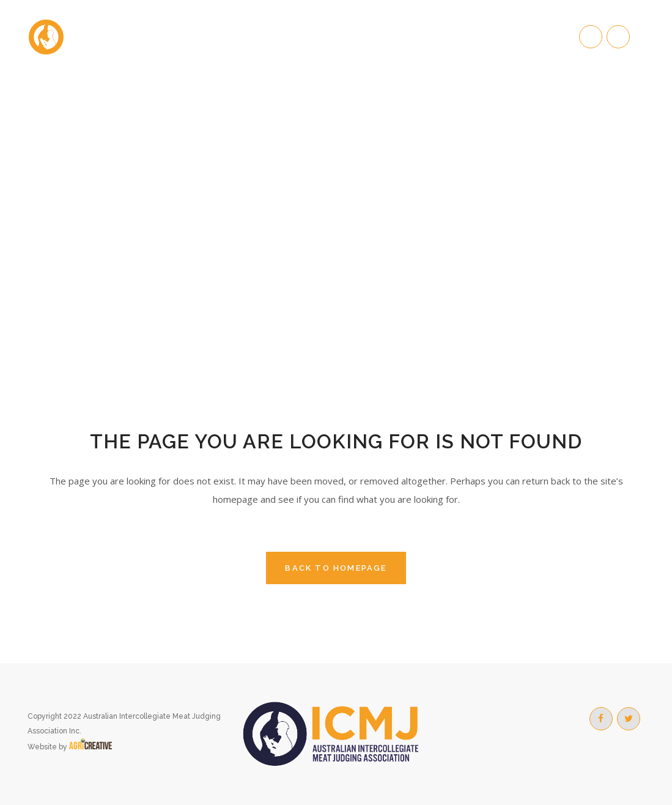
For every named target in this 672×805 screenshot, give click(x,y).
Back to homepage (336, 568)
